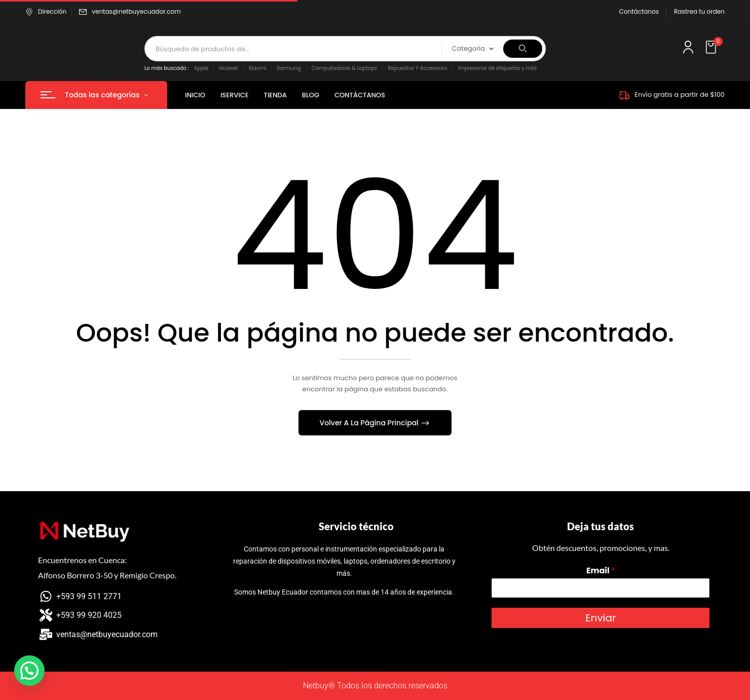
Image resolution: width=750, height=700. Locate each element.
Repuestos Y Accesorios (418, 68)
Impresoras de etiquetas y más (498, 68)
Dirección (46, 11)
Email (601, 571)
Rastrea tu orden (699, 11)
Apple (201, 68)
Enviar (601, 618)
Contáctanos (639, 11)
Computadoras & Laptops (344, 68)
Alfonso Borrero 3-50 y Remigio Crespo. (107, 575)
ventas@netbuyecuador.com (136, 11)
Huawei (228, 68)
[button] (712, 48)
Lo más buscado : (167, 68)
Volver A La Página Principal (370, 423)
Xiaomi (257, 68)
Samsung (289, 68)
